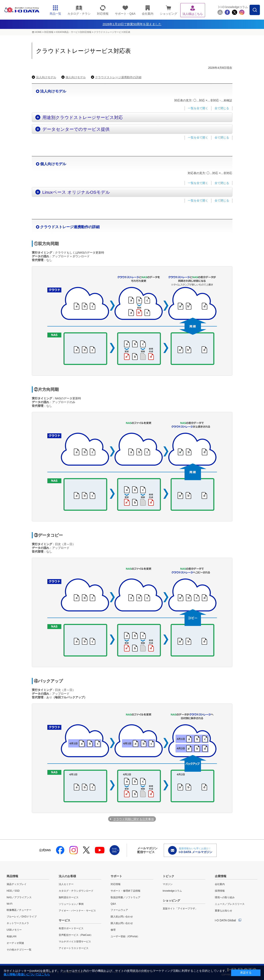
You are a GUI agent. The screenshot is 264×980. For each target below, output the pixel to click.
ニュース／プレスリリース (230, 904)
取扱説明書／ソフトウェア (125, 897)
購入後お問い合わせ (122, 923)
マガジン (168, 884)
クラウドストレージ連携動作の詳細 (118, 77)
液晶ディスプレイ (17, 884)
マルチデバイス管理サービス (75, 942)
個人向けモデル (76, 77)
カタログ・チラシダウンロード (76, 891)
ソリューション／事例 (71, 904)
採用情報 (220, 891)
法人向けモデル (46, 77)
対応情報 (49, 32)
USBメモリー (14, 930)
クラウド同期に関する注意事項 (134, 819)
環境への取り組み (225, 897)
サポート (116, 876)
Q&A (113, 904)
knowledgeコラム (172, 891)
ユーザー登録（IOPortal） (125, 936)
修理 (113, 930)
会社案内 (220, 884)
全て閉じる (222, 108)
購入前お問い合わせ (122, 917)
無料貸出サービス (69, 897)
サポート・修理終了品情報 (125, 891)
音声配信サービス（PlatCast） (76, 935)
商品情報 (12, 876)
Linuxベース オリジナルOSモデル (76, 192)
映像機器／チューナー (19, 910)
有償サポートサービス (71, 928)
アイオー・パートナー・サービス (77, 911)
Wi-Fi (10, 904)
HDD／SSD (13, 891)
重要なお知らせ (223, 911)
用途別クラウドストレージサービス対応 (83, 117)
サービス (65, 920)
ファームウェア (119, 910)
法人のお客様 (67, 876)
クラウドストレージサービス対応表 (112, 32)
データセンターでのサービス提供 (76, 129)
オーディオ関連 (15, 943)
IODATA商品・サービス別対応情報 (74, 32)
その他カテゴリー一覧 (19, 950)
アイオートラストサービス (74, 948)
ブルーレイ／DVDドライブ (22, 917)
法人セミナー (66, 884)
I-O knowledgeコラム (234, 7)
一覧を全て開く (198, 108)
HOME (38, 32)
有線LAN (11, 936)
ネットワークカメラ (18, 923)
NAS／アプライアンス (19, 897)
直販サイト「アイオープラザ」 (180, 909)
